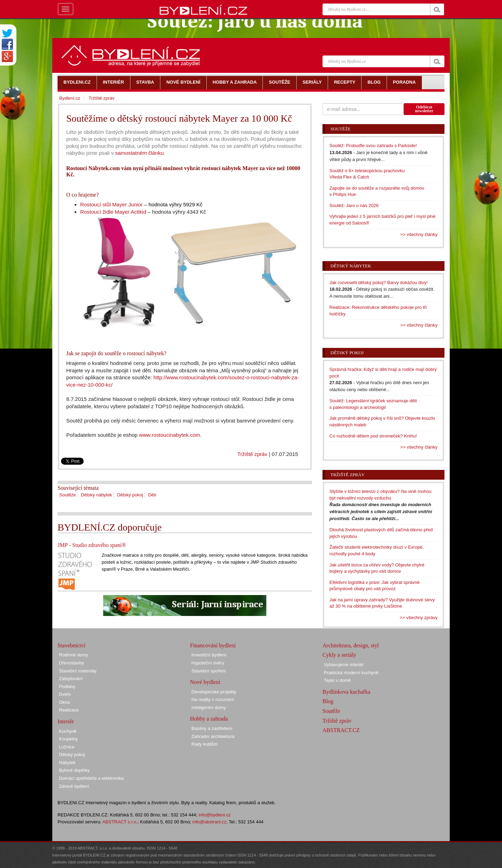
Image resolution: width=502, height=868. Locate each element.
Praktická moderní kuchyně (351, 673)
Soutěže (68, 495)
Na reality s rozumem (213, 699)
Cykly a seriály (339, 655)
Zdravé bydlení (74, 786)
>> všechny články (419, 234)
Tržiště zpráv (252, 454)
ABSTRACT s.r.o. (120, 822)
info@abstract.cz (209, 822)
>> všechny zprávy (419, 618)
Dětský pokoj (130, 495)
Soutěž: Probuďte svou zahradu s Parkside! (373, 146)
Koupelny (68, 739)
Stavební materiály (78, 671)
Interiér (66, 721)
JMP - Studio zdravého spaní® (92, 545)
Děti (152, 495)
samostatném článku (139, 153)
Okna (64, 702)
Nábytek (67, 763)
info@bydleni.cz (215, 815)
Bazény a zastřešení (212, 728)
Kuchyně (68, 731)
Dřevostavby (71, 663)
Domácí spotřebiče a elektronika (91, 778)
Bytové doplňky (74, 770)
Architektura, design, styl (351, 645)
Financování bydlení (213, 645)
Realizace (69, 710)
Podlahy (67, 687)
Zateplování (71, 679)
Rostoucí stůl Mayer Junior (111, 204)
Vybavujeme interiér (344, 665)
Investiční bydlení (209, 655)
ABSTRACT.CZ (341, 730)
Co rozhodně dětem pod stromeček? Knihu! (373, 436)
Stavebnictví (71, 645)
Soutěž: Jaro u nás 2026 (354, 205)
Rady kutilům (204, 744)
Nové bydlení (205, 682)
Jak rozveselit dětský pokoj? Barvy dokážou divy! (379, 283)
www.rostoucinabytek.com (170, 435)
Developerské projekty (214, 692)
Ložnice (67, 747)
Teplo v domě (337, 680)
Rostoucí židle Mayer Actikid (113, 212)
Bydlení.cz (70, 98)
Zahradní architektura (213, 736)
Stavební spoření (208, 671)
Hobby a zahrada (209, 719)
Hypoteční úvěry (208, 663)
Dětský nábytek (96, 495)
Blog (328, 701)
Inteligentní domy (209, 707)
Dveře (65, 694)
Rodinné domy (74, 655)
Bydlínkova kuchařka (346, 692)
